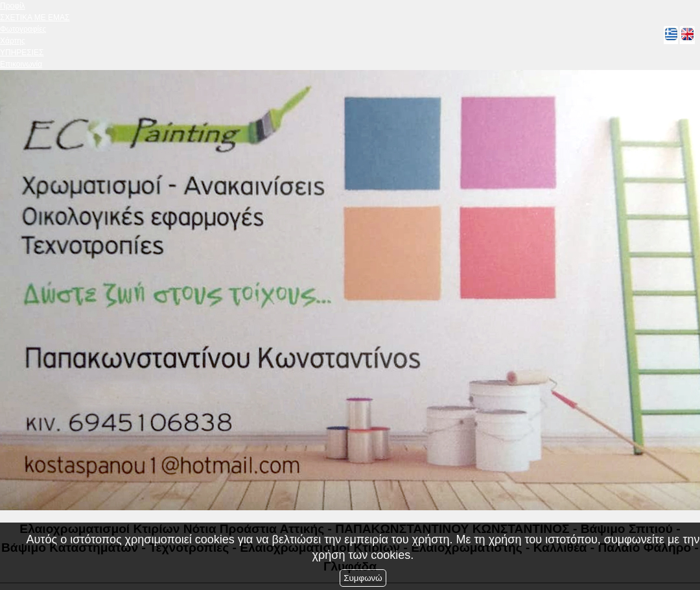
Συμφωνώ (363, 578)
